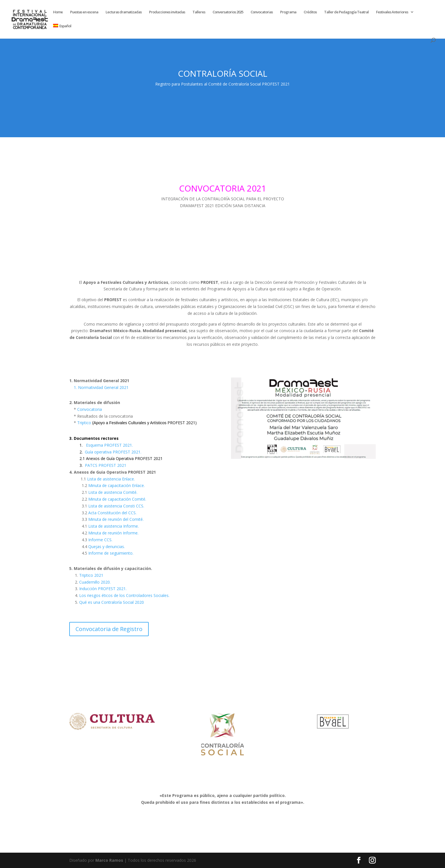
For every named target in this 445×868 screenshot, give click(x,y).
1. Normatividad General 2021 (101, 387)
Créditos (310, 12)
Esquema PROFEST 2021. (109, 445)
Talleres (199, 12)
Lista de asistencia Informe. (114, 526)
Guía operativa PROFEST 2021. (113, 452)
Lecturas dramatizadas (124, 12)
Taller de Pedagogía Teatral (346, 12)
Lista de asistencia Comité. (113, 492)
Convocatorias (262, 12)
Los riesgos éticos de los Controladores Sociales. (124, 595)
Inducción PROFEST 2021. (102, 589)
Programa (288, 12)
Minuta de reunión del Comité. (116, 519)
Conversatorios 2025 (228, 12)
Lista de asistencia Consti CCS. (116, 506)
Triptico (138, 423)
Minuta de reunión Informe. (113, 533)
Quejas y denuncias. (107, 547)
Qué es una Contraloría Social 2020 (112, 602)
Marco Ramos (109, 860)
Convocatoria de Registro (109, 629)
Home (58, 12)
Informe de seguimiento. (111, 553)
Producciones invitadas (167, 12)
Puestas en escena (84, 12)
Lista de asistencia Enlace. (111, 479)
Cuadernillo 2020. (94, 582)
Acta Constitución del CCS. (112, 513)
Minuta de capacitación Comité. (117, 499)
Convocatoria (90, 409)
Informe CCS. (100, 540)
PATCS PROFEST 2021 (106, 465)
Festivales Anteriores (392, 12)
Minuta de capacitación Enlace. (117, 485)
